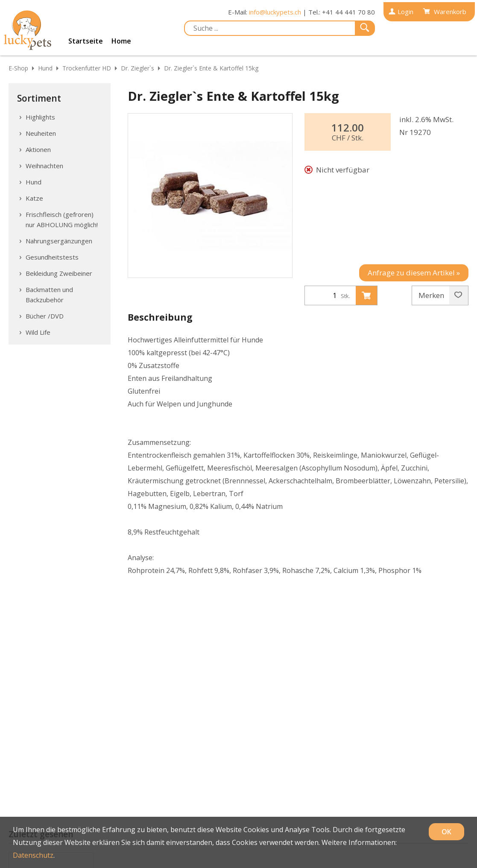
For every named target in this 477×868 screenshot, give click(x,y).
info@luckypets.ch (275, 12)
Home (121, 41)
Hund (45, 68)
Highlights (40, 117)
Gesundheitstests (52, 257)
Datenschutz (33, 855)
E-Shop (18, 68)
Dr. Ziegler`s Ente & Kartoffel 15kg (211, 68)
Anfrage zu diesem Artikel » (414, 273)
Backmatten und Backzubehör (49, 295)
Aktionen (38, 149)
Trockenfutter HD (87, 68)
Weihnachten (44, 166)
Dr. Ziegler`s (138, 68)
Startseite (86, 41)
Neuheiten (41, 133)
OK (446, 832)
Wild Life (38, 332)
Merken (440, 295)
